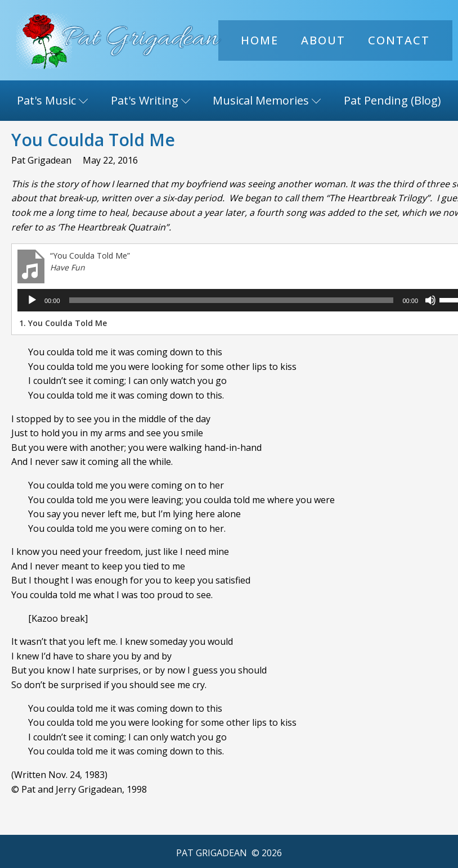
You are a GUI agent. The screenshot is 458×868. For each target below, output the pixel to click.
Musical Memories (267, 100)
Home (260, 40)
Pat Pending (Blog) (392, 100)
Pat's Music (53, 100)
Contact (399, 40)
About (323, 40)
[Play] (32, 300)
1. (63, 323)
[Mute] (418, 300)
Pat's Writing (151, 100)
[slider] (225, 300)
